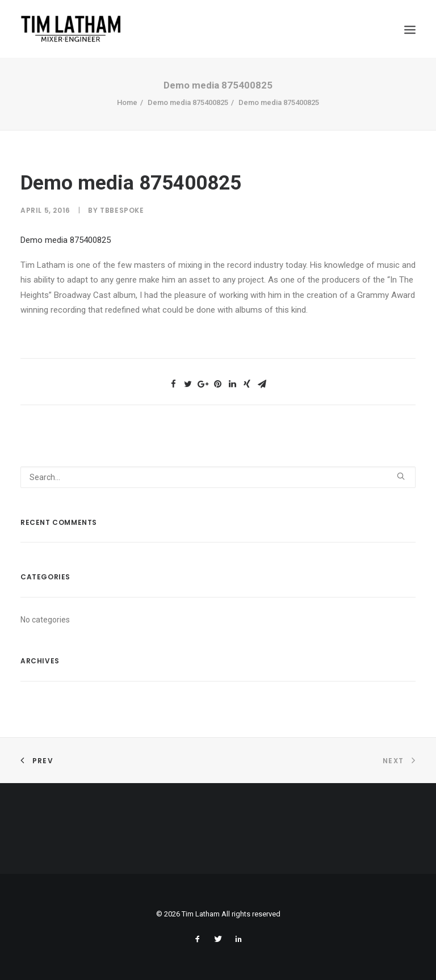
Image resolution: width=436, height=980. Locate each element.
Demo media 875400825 (188, 102)
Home (127, 102)
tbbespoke (122, 210)
